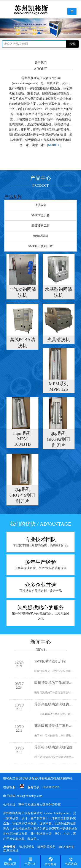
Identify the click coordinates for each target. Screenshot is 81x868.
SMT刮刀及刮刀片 (40, 246)
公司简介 (51, 861)
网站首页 (10, 861)
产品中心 (30, 861)
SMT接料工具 (40, 226)
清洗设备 (41, 205)
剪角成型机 (41, 236)
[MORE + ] (54, 145)
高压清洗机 (11, 851)
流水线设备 (27, 847)
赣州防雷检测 (46, 847)
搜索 (72, 44)
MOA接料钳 (67, 847)
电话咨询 (71, 861)
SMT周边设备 (40, 215)
